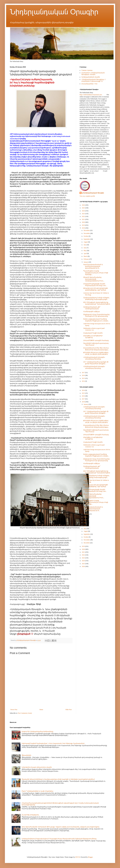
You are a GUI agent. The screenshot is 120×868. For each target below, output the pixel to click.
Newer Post (14, 710)
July (85, 245)
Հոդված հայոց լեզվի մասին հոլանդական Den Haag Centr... (95, 285)
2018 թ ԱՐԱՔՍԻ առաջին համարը (96, 340)
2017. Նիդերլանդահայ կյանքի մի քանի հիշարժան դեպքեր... (96, 363)
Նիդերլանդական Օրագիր (54, 12)
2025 (84, 208)
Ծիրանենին (26, 755)
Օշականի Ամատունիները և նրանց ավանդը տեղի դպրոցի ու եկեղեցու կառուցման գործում (58, 779)
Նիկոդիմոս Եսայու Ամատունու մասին (37, 767)
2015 (84, 378)
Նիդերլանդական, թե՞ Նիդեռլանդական (92, 308)
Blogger (90, 857)
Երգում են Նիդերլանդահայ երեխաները (37, 732)
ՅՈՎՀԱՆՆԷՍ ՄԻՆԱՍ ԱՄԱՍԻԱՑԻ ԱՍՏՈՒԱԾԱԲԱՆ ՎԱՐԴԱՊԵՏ (96, 289)
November (87, 233)
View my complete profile (87, 196)
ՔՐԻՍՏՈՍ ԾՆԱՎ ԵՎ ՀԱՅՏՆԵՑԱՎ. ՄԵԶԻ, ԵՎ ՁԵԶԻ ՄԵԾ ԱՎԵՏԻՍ (96, 353)
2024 (84, 211)
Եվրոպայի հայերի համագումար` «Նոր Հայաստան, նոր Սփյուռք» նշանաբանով (53, 743)
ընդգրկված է (25, 634)
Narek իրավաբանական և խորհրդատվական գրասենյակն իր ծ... (93, 266)
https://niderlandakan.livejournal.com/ (91, 95)
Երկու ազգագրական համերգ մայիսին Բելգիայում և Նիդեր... (96, 320)
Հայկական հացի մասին (93, 333)
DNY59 (78, 857)
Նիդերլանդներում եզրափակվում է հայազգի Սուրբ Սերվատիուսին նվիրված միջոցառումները (59, 839)
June (85, 248)
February (86, 259)
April (85, 253)
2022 (84, 216)
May (85, 251)
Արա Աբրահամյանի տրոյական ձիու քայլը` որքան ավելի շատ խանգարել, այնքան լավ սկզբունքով (60, 827)
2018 (84, 228)
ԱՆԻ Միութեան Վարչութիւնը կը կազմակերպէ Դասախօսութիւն (97, 303)
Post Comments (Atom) (25, 713)
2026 (84, 205)
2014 (84, 381)
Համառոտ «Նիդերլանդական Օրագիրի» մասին (93, 74)
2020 (84, 222)
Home (41, 710)
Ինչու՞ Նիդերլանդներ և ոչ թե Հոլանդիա (37, 791)
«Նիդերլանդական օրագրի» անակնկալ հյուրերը (94, 358)
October (86, 236)
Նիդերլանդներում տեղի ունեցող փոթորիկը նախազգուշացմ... (96, 298)
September (87, 239)
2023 (84, 214)
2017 (84, 373)
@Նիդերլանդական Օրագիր (93, 193)
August (86, 242)
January (86, 262)
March (86, 256)
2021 (84, 219)
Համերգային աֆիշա (92, 311)
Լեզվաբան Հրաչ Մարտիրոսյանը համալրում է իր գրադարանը (96, 315)
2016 (84, 375)
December (87, 230)
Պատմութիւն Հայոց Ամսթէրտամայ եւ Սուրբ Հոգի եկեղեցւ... (96, 273)
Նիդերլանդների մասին (91, 77)
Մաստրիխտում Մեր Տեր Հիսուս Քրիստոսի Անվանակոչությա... (96, 349)
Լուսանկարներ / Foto (89, 84)
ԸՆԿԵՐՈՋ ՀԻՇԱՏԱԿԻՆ (30, 815)
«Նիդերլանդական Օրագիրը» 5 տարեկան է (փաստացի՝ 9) (93, 80)
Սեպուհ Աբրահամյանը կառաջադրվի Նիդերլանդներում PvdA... (94, 279)
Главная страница (87, 70)
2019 (84, 225)
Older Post (69, 710)
